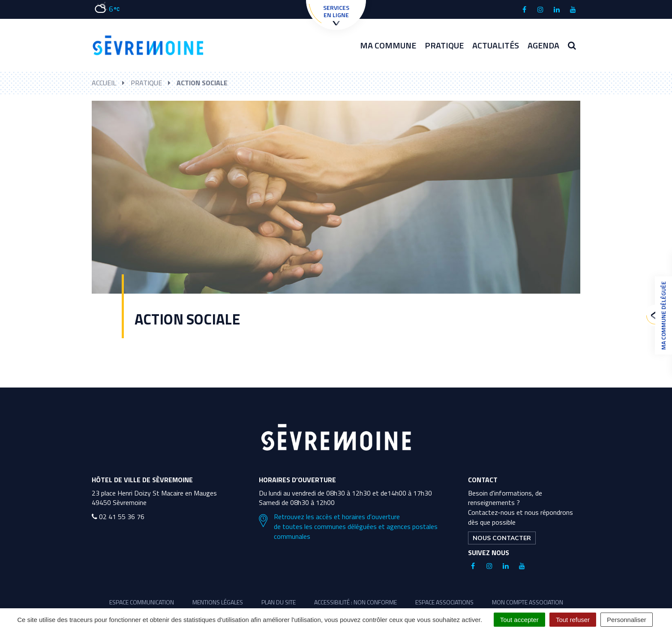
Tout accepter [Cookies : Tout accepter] (519, 620)
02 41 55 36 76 (118, 517)
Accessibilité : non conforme (355, 602)
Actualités (496, 45)
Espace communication (142, 602)
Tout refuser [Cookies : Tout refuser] (573, 620)
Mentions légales (218, 602)
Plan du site (279, 602)
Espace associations (444, 602)
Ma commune (388, 45)
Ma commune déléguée (661, 315)
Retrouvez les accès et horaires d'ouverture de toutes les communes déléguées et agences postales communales (348, 527)
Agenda (543, 45)
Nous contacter (502, 538)
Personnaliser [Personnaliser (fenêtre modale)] (627, 620)
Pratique (444, 45)
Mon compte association (528, 602)
